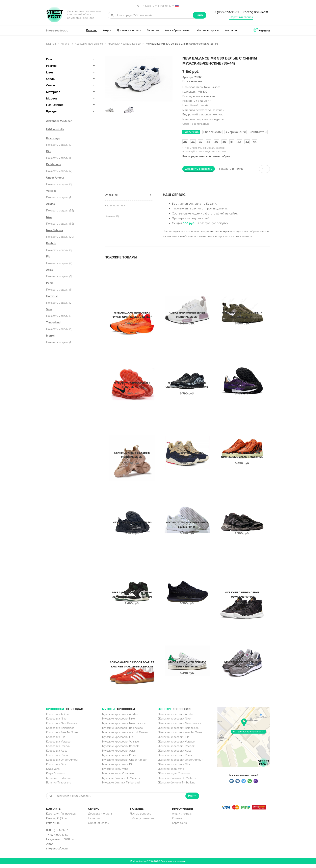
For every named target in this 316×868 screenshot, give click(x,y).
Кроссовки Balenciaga (60, 732)
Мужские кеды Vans (115, 772)
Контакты (231, 30)
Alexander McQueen (59, 121)
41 (232, 142)
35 (185, 142)
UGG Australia (55, 129)
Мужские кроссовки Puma (119, 759)
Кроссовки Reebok (58, 750)
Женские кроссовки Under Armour (180, 763)
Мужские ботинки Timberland (121, 786)
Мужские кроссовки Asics (119, 754)
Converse (52, 296)
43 (247, 142)
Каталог (92, 30)
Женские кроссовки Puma (175, 759)
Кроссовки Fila (56, 741)
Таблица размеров (142, 822)
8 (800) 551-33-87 (227, 12)
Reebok (51, 243)
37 (201, 142)
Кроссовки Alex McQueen (63, 736)
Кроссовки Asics (57, 754)
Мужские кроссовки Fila (118, 741)
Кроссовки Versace (58, 745)
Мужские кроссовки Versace (121, 745)
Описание (111, 195)
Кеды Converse (56, 777)
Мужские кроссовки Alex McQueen (125, 736)
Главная (51, 44)
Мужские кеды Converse (118, 777)
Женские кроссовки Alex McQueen (181, 736)
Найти (200, 15)
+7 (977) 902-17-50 (255, 12)
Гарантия (153, 30)
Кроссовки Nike (56, 722)
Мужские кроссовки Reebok (120, 750)
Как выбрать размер (178, 30)
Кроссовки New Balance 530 (124, 44)
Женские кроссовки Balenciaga (178, 732)
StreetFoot (54, 15)
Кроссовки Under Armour (62, 763)
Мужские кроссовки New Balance (124, 727)
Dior (49, 151)
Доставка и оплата (129, 30)
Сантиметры (258, 132)
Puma (50, 283)
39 (216, 142)
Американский (236, 132)
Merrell (51, 336)
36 (193, 142)
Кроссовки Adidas (58, 718)
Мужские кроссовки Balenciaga (122, 732)
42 (239, 142)
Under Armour (55, 178)
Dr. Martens (54, 164)
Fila (48, 257)
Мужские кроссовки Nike (118, 722)
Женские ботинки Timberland (177, 786)
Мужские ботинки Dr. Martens (121, 782)
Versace (51, 191)
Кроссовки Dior (56, 768)
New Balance (55, 230)
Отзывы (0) (112, 216)
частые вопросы (221, 231)
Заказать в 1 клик (231, 169)
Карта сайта (179, 827)
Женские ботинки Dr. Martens (177, 782)
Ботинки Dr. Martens (59, 782)
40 (224, 142)
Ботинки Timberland (59, 786)
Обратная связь (98, 827)
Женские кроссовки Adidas (176, 718)
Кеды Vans (53, 772)
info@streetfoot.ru (57, 31)
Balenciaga (53, 138)
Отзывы (177, 822)
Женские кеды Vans (171, 772)
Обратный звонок (241, 17)
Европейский (212, 132)
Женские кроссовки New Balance (180, 727)
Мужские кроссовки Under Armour (124, 763)
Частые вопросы (208, 30)
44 (255, 142)
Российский (191, 132)
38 (208, 142)
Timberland (53, 323)
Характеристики (115, 205)
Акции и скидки (182, 817)
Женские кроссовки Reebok (176, 750)
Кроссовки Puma (57, 759)
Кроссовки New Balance (89, 44)
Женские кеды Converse (174, 777)
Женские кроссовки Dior (174, 768)
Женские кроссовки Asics (175, 754)
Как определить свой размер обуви (206, 156)
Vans (49, 309)
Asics (49, 270)
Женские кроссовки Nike (174, 722)
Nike (49, 217)
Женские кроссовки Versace (176, 745)
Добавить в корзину (199, 169)
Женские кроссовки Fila (174, 741)
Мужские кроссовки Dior (118, 768)
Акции (107, 30)
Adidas (50, 204)
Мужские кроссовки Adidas (120, 718)
